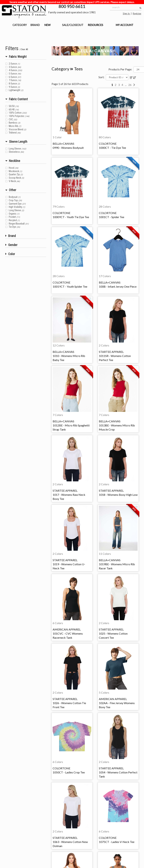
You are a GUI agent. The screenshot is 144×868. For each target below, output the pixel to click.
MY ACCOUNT (124, 25)
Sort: (101, 77)
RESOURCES (95, 25)
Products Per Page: (120, 69)
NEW (47, 25)
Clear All (24, 49)
